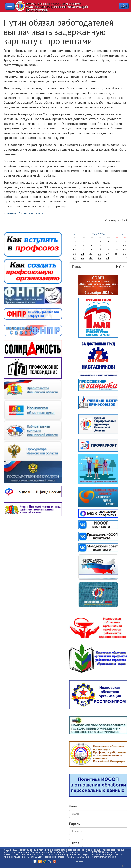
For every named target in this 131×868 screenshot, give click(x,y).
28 (83, 258)
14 (83, 249)
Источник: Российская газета (24, 213)
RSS (123, 866)
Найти (120, 266)
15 (91, 249)
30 (99, 258)
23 (99, 254)
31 (108, 258)
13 (74, 249)
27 (74, 258)
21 (83, 254)
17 (108, 249)
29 (91, 258)
